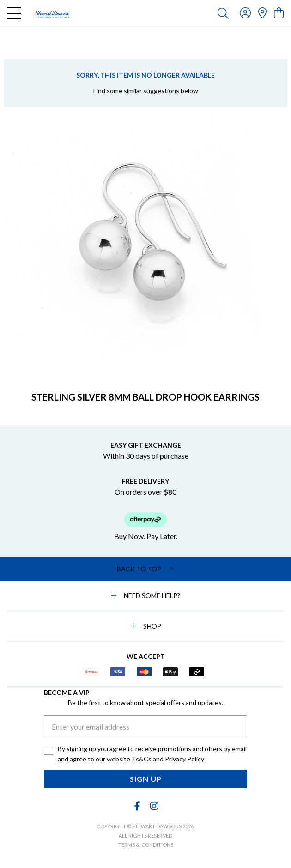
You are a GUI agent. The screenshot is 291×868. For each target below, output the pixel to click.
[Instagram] (154, 806)
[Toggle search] (223, 13)
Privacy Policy (185, 759)
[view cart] (279, 13)
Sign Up (146, 779)
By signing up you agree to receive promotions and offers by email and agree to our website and (152, 754)
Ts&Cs (142, 759)
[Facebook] (138, 806)
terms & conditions (146, 845)
